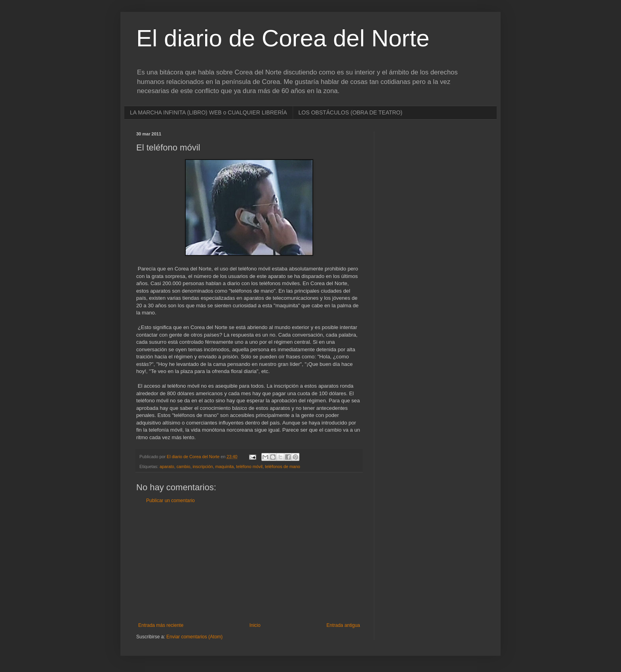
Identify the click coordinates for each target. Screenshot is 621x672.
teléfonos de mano (283, 466)
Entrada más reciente (161, 625)
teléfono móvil (249, 466)
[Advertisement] (249, 563)
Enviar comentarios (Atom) (194, 637)
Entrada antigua (343, 625)
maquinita (224, 466)
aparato (167, 466)
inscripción (203, 466)
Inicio (255, 625)
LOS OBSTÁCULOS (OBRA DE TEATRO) (351, 112)
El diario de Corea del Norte (283, 38)
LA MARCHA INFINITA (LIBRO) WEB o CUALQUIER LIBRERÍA (209, 112)
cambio (184, 466)
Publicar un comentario (170, 501)
